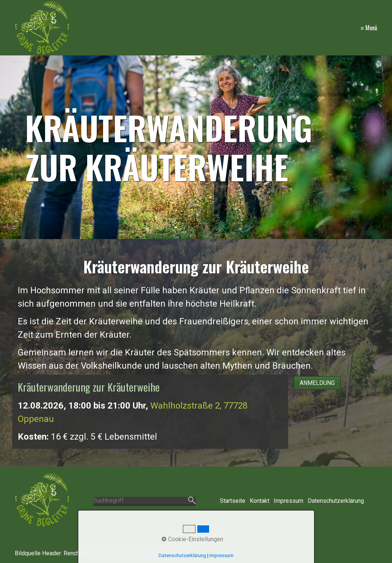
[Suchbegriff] (144, 501)
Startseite (233, 501)
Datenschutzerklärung (336, 501)
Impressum (289, 501)
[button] (317, 383)
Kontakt (260, 501)
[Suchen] (192, 501)
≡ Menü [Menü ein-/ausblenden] (369, 28)
